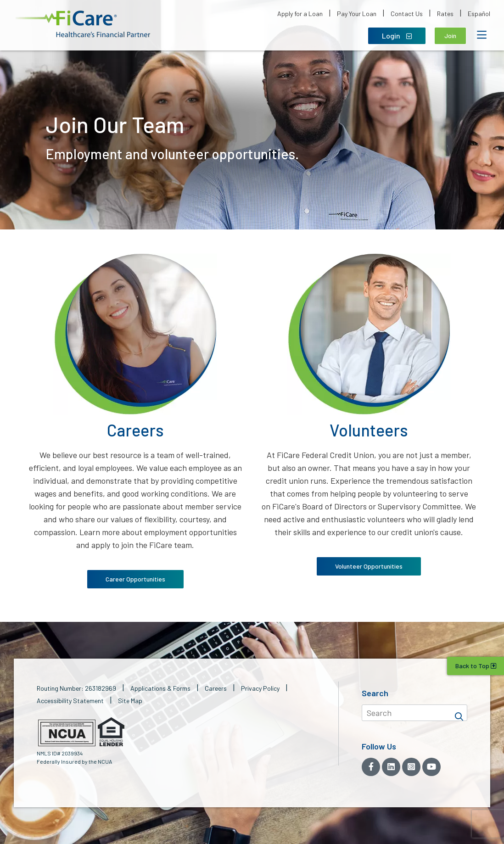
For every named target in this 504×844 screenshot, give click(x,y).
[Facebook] (371, 767)
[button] (83, 24)
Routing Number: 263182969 (76, 688)
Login (397, 36)
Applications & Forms (160, 688)
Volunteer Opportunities (369, 566)
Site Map (130, 701)
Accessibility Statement (70, 701)
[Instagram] (411, 767)
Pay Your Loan (357, 14)
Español (479, 14)
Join (450, 36)
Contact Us (407, 14)
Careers (216, 688)
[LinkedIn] (391, 767)
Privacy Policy (260, 688)
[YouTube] (431, 767)
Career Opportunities (135, 579)
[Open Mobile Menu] (482, 35)
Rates (445, 14)
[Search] (459, 713)
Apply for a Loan (300, 14)
